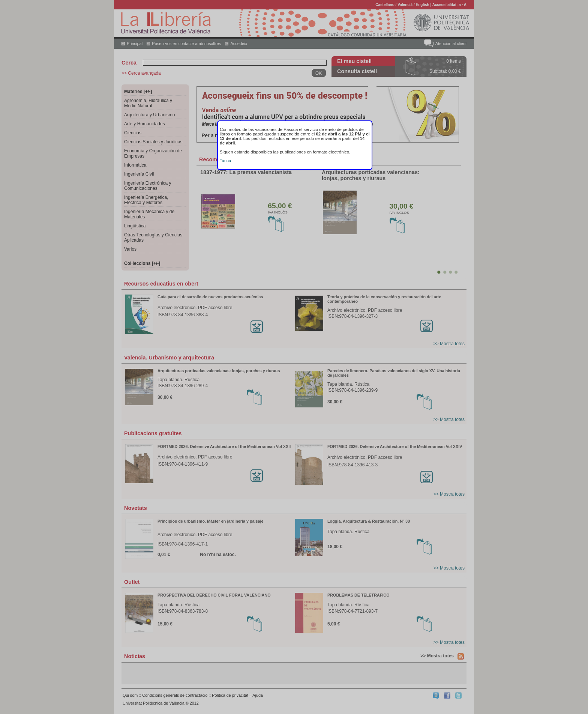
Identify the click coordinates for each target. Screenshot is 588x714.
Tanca (225, 161)
